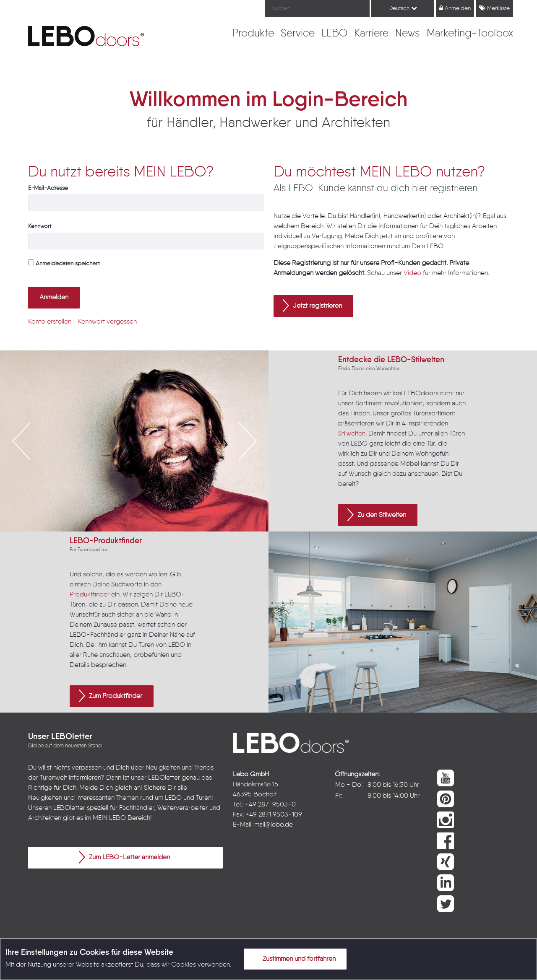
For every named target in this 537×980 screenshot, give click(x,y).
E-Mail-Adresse (48, 188)
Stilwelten (352, 434)
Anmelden (455, 8)
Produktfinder (90, 595)
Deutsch (403, 8)
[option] (134, 441)
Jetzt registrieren (312, 306)
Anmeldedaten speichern (64, 263)
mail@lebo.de (274, 825)
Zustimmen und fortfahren (294, 959)
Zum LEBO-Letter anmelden (124, 857)
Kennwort (40, 226)
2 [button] (128, 508)
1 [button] (115, 508)
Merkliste (494, 8)
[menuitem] (253, 34)
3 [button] (141, 508)
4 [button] (153, 508)
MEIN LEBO (109, 818)
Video (412, 273)
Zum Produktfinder (111, 696)
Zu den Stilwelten (377, 515)
